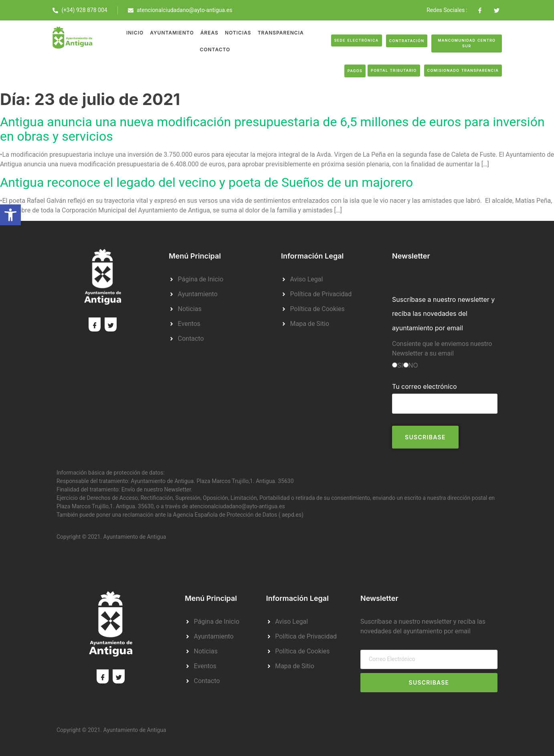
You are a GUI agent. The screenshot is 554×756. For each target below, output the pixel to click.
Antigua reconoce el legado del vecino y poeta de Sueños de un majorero (206, 183)
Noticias (238, 33)
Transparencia (281, 33)
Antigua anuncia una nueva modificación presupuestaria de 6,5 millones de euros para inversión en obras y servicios (272, 129)
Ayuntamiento (172, 33)
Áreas (209, 33)
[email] (429, 659)
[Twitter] (111, 324)
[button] (10, 215)
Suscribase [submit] (429, 682)
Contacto (215, 50)
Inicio (135, 33)
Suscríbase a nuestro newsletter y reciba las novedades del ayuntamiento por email (443, 313)
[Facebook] (95, 324)
